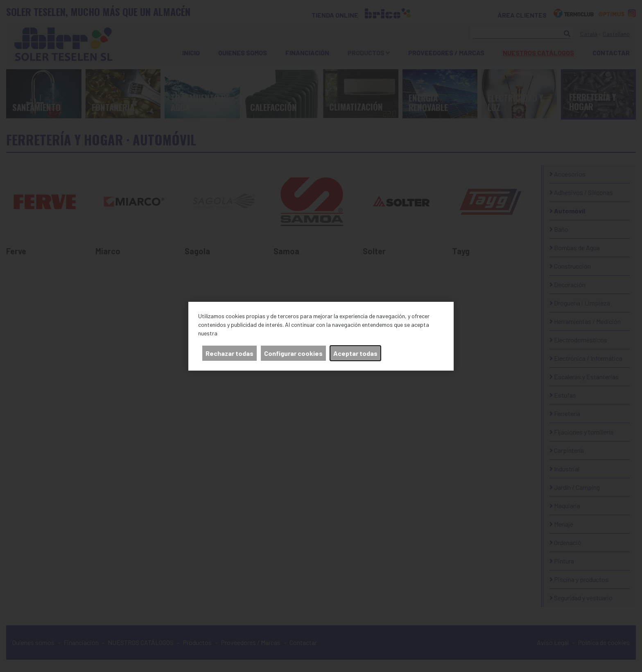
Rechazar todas (229, 353)
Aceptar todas (355, 353)
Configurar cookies (293, 353)
